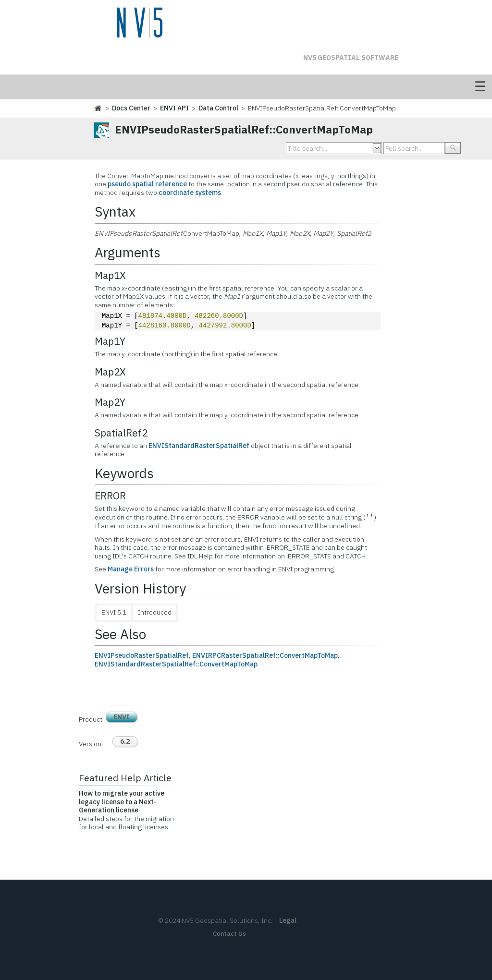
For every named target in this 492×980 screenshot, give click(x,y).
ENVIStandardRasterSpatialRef (199, 446)
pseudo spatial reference (147, 184)
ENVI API (174, 108)
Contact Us (229, 934)
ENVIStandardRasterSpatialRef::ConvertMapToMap (176, 664)
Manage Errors (131, 569)
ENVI (122, 717)
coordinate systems (190, 193)
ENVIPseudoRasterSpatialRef (142, 655)
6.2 (125, 741)
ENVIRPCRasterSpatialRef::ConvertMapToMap (265, 655)
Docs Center (131, 108)
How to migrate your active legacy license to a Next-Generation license (122, 802)
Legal (288, 920)
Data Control (218, 108)
